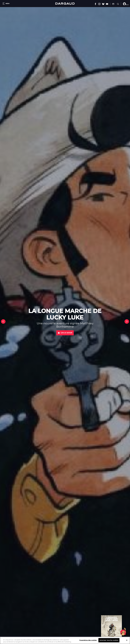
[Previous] (3, 321)
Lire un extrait (65, 333)
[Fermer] (127, 640)
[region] (65, 640)
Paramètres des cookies (88, 640)
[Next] (127, 321)
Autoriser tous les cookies (109, 640)
